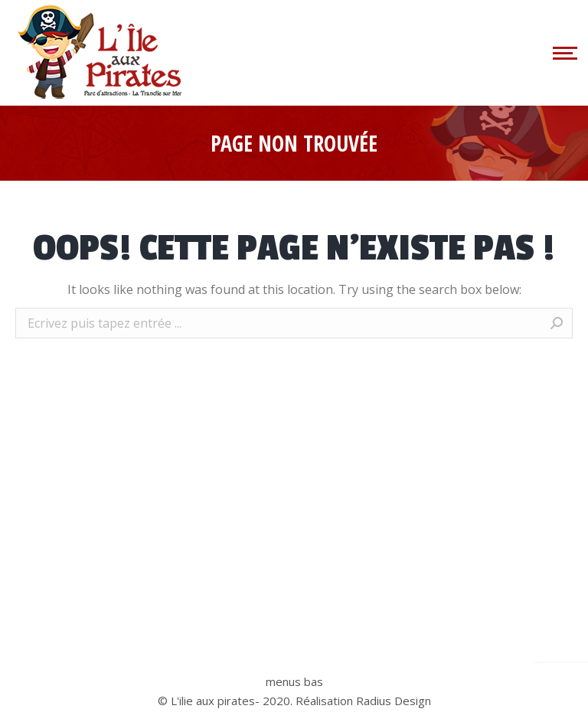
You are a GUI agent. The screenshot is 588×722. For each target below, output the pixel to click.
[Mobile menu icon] (563, 53)
